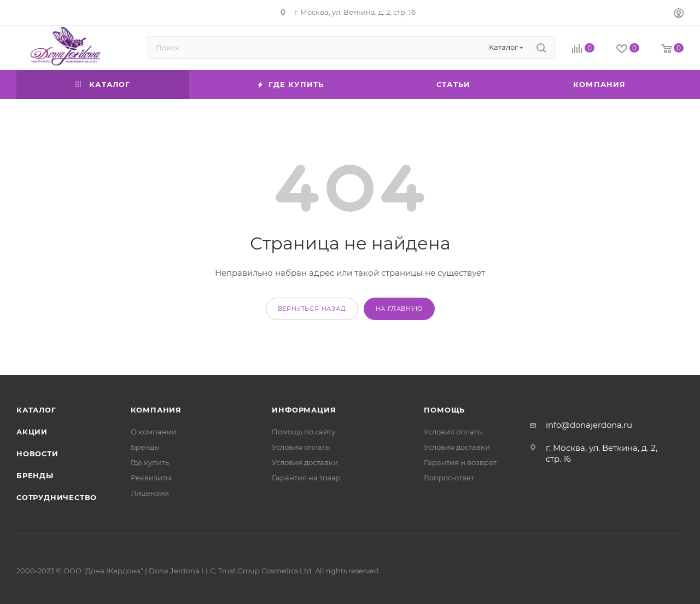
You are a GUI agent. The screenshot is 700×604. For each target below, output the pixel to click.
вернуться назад (312, 309)
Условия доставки (305, 462)
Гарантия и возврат (460, 462)
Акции (32, 432)
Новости (37, 454)
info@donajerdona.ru (589, 425)
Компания (156, 410)
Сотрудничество (57, 497)
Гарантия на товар (306, 478)
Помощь (444, 410)
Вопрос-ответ (449, 478)
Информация (304, 410)
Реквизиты (151, 478)
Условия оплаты (301, 447)
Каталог (36, 410)
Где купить (150, 462)
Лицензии (150, 493)
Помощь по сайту (304, 432)
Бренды (35, 475)
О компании (154, 432)
